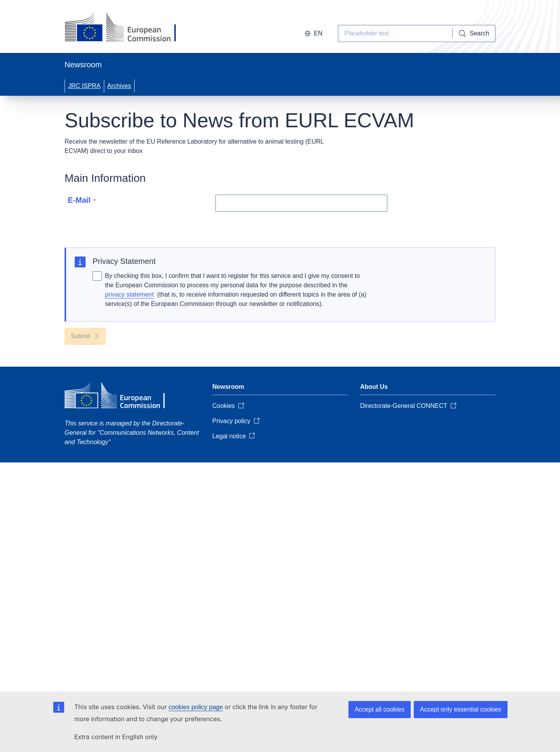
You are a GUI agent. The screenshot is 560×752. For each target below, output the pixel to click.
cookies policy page (196, 707)
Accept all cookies (380, 709)
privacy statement (129, 294)
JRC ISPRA (84, 86)
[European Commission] (127, 28)
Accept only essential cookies (461, 709)
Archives (119, 86)
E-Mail (82, 200)
